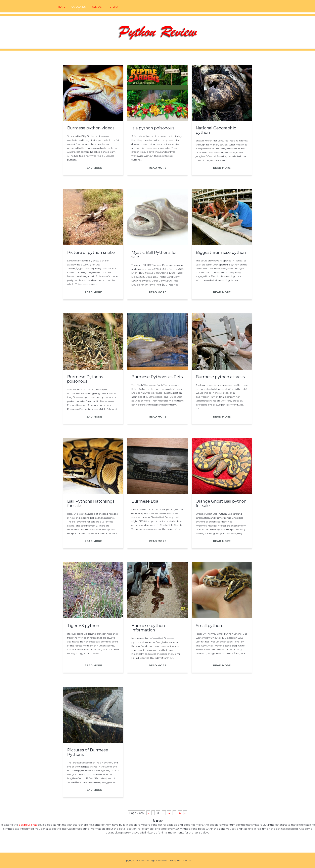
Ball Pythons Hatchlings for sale (91, 503)
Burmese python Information (148, 628)
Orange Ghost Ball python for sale (221, 503)
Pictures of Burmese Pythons (88, 752)
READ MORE (93, 168)
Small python (209, 626)
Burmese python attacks (220, 377)
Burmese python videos (91, 128)
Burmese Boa (145, 501)
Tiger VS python (83, 626)
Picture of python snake (91, 252)
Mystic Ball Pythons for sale (154, 255)
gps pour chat (28, 825)
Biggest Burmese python (221, 252)
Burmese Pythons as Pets (157, 377)
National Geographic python (216, 130)
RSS (172, 860)
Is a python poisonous (153, 128)
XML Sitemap (184, 860)
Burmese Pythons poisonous (85, 379)
